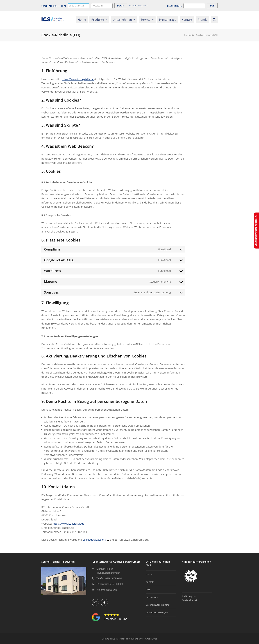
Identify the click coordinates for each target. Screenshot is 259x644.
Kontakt (150, 582)
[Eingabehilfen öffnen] (191, 576)
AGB (148, 589)
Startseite (189, 35)
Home (149, 574)
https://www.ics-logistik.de (78, 79)
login (121, 6)
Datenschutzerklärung (158, 605)
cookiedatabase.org (94, 540)
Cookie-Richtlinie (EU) (157, 612)
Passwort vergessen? (138, 6)
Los (212, 6)
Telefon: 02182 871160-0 (109, 578)
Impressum (152, 597)
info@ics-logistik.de (107, 590)
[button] (214, 20)
